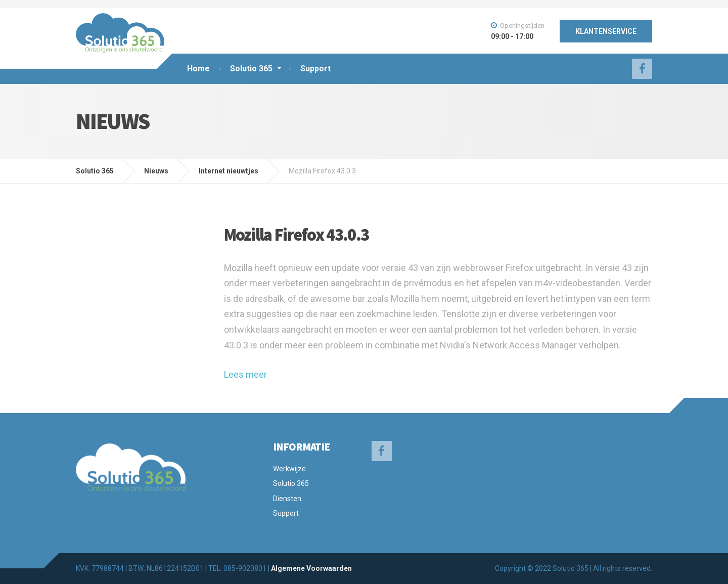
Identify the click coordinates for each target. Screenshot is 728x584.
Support (315, 69)
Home (198, 69)
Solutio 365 (251, 69)
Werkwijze (289, 469)
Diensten (287, 499)
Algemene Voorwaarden (311, 568)
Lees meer (245, 374)
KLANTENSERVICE (606, 31)
